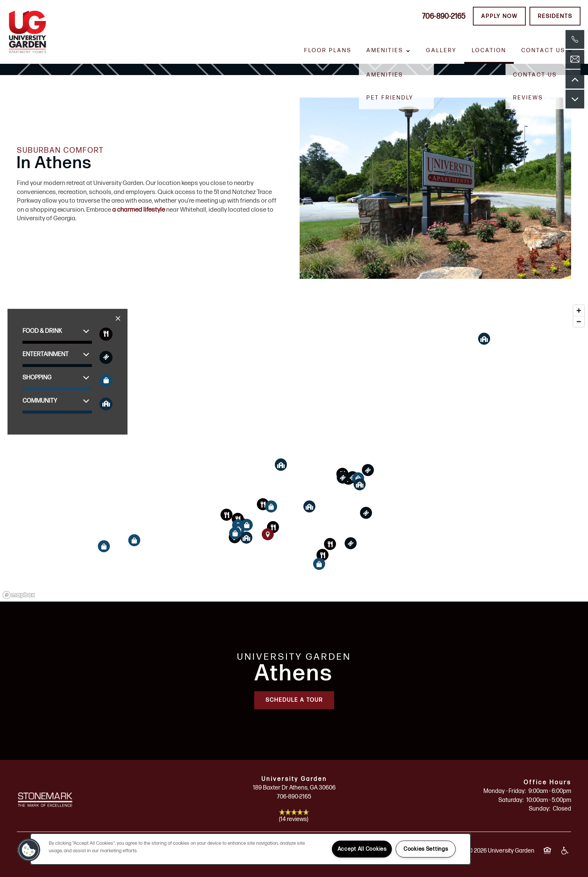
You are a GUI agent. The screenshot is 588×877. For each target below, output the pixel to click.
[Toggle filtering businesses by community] (106, 404)
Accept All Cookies (362, 849)
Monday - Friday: (505, 791)
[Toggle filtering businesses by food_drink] (106, 334)
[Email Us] (575, 59)
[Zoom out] (579, 321)
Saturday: (511, 800)
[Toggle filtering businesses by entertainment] (106, 357)
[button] (499, 16)
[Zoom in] (579, 311)
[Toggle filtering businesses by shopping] (106, 381)
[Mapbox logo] (19, 595)
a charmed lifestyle (139, 210)
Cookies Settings (426, 849)
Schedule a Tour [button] (294, 700)
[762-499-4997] (575, 39)
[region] (294, 451)
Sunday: (539, 809)
